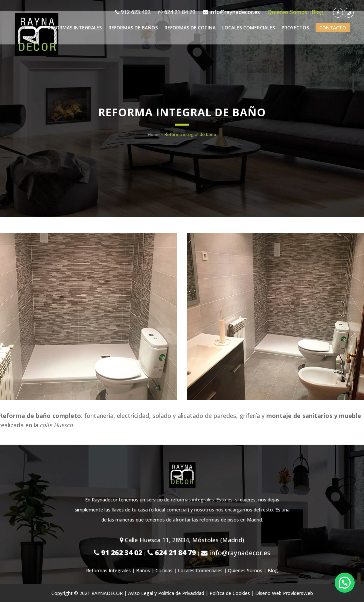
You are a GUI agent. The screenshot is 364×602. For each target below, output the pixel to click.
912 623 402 (133, 12)
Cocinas (164, 570)
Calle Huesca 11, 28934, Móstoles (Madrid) (182, 540)
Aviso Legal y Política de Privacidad (166, 593)
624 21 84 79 (177, 12)
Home (154, 134)
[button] (344, 582)
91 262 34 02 (118, 553)
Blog (317, 12)
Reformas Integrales (108, 570)
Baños (143, 570)
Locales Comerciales (200, 570)
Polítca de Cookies (230, 593)
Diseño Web (268, 593)
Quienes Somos (287, 12)
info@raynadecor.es (231, 12)
